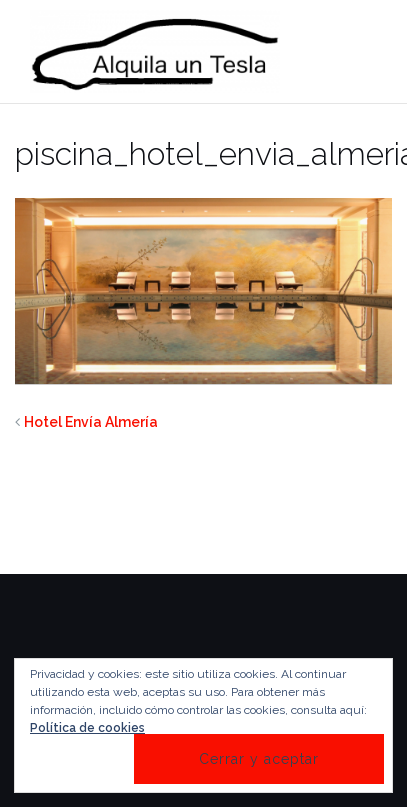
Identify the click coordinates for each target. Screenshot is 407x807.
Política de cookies (87, 728)
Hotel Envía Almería (91, 422)
